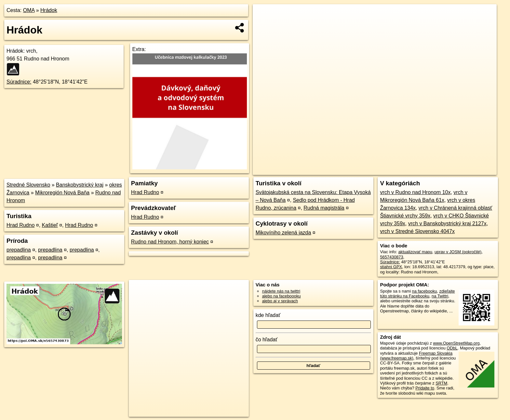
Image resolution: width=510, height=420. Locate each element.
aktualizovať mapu (415, 252)
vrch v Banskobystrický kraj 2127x (447, 223)
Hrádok (49, 10)
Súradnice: (19, 82)
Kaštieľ (50, 225)
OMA (29, 10)
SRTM (441, 383)
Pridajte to (425, 388)
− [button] (264, 25)
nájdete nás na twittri (281, 291)
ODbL (452, 348)
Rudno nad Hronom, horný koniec (170, 242)
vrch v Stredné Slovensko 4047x (417, 231)
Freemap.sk (418, 170)
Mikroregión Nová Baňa (62, 193)
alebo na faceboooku (282, 296)
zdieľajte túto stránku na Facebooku (417, 294)
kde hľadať (268, 315)
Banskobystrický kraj (80, 185)
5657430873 (391, 257)
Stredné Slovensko (28, 185)
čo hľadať (267, 340)
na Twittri (440, 296)
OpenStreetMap (384, 170)
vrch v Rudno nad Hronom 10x (415, 192)
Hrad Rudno (20, 225)
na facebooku (425, 291)
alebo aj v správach (280, 301)
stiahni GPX (391, 267)
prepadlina (19, 250)
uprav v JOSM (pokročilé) (458, 252)
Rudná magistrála (324, 208)
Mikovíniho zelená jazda (283, 233)
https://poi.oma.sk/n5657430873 (467, 170)
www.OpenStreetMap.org (456, 343)
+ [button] (264, 15)
